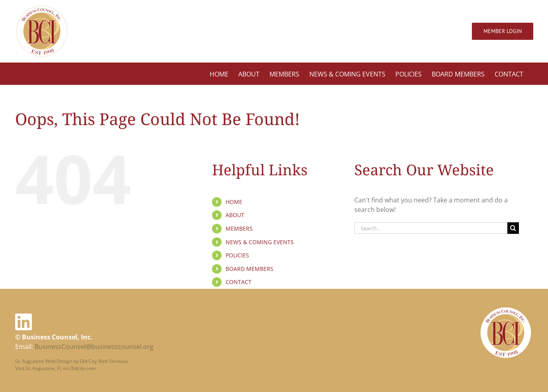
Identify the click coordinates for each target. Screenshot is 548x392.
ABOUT (235, 215)
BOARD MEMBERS (249, 269)
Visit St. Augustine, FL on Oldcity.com (55, 367)
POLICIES (237, 255)
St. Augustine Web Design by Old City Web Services (72, 360)
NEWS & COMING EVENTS (260, 242)
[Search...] (431, 228)
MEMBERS (239, 228)
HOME (234, 202)
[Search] (513, 228)
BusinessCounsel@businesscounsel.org (94, 346)
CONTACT (239, 282)
